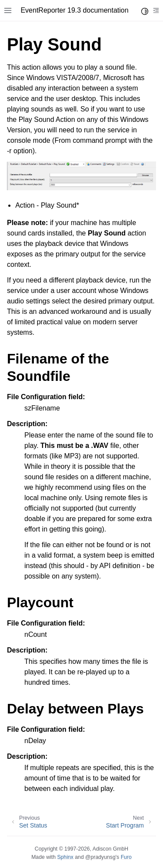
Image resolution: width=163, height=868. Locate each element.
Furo (126, 857)
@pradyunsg (100, 857)
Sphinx (65, 857)
